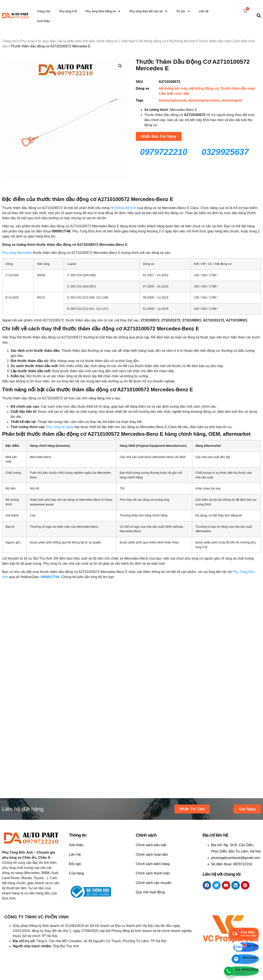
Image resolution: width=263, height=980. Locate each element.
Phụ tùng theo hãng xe (103, 11)
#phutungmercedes (204, 100)
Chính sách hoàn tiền (152, 769)
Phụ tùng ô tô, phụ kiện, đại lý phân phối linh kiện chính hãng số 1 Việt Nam (78, 41)
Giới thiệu (43, 21)
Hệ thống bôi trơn (182, 41)
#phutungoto (232, 100)
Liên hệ (204, 11)
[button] (120, 66)
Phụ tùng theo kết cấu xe (149, 11)
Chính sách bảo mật (151, 760)
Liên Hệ (75, 769)
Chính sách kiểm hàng (153, 779)
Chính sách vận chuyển (154, 798)
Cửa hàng (77, 788)
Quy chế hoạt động (150, 807)
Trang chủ (44, 11)
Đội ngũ (75, 779)
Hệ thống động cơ (152, 41)
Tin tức (183, 11)
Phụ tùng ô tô (68, 11)
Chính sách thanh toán (153, 788)
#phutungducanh (173, 100)
